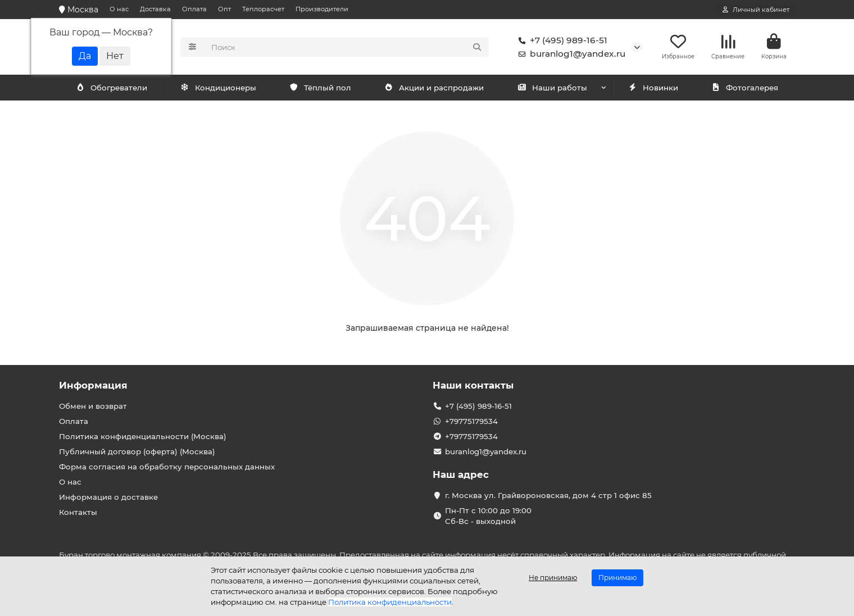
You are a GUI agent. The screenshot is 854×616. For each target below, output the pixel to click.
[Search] (347, 47)
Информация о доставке (108, 497)
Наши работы (552, 88)
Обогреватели (220, 88)
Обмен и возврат (93, 406)
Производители (322, 9)
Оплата (194, 9)
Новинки (653, 88)
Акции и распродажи (434, 88)
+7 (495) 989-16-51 (561, 40)
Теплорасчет (263, 9)
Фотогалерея (744, 88)
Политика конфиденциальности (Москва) (143, 436)
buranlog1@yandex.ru (570, 54)
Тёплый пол (320, 88)
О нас (119, 9)
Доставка (155, 9)
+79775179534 (471, 421)
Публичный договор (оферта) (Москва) (137, 451)
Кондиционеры (113, 88)
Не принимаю (553, 578)
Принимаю (617, 578)
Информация (93, 385)
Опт (224, 9)
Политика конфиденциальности (390, 602)
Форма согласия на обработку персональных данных (167, 467)
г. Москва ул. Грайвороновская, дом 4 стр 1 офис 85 (548, 495)
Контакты (78, 512)
